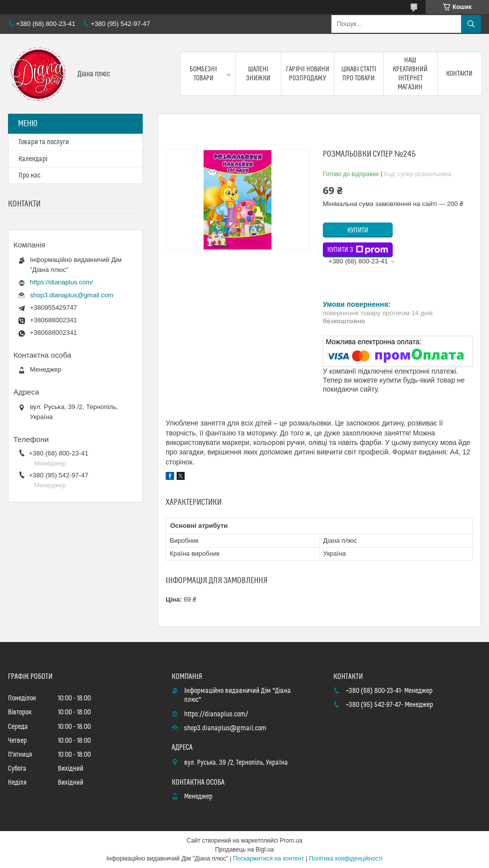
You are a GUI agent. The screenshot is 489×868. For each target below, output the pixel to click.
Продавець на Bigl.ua (244, 850)
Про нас (29, 176)
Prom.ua (291, 841)
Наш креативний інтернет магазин (410, 74)
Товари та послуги (44, 142)
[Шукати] (471, 24)
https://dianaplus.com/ (61, 282)
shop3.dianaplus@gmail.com (72, 295)
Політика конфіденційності (346, 859)
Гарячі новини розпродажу (308, 74)
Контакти (459, 74)
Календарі (33, 159)
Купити (358, 230)
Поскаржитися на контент (268, 859)
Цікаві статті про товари (359, 74)
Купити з (358, 250)
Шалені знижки (258, 74)
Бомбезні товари (203, 74)
